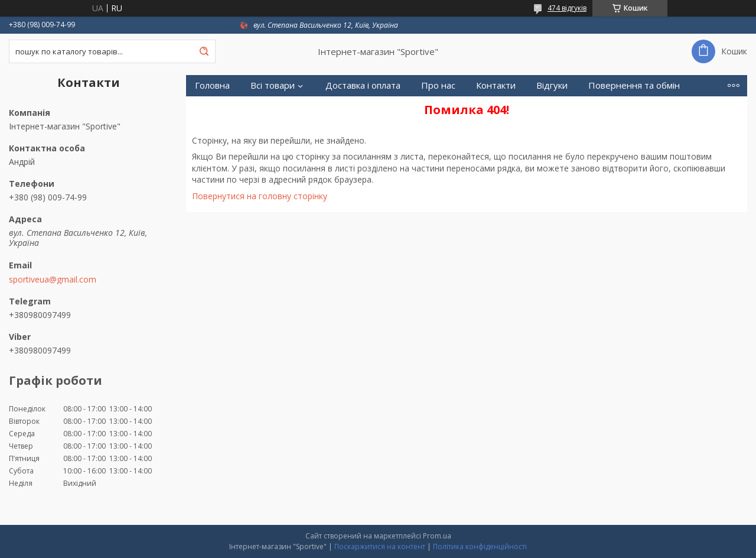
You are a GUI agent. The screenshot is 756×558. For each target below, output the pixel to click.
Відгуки (552, 85)
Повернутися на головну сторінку (260, 196)
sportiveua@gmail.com (53, 280)
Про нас (438, 85)
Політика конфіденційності (480, 546)
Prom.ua (437, 536)
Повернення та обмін (634, 85)
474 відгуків (567, 8)
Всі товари (273, 85)
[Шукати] (204, 51)
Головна (212, 85)
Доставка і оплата (363, 85)
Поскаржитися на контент (380, 546)
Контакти (496, 85)
